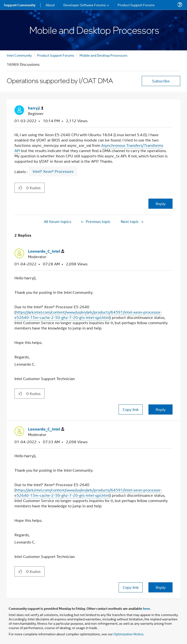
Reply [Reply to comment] (161, 409)
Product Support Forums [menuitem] (136, 5)
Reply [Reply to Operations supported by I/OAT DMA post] (161, 204)
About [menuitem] (50, 5)
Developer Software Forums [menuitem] (85, 5)
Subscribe (161, 81)
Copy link (131, 409)
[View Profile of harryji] (36, 108)
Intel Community (19, 55)
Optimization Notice (128, 634)
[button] (20, 188)
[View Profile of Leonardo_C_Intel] (46, 251)
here (146, 608)
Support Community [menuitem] (20, 5)
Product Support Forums (56, 55)
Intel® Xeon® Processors (53, 171)
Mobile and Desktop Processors (104, 55)
